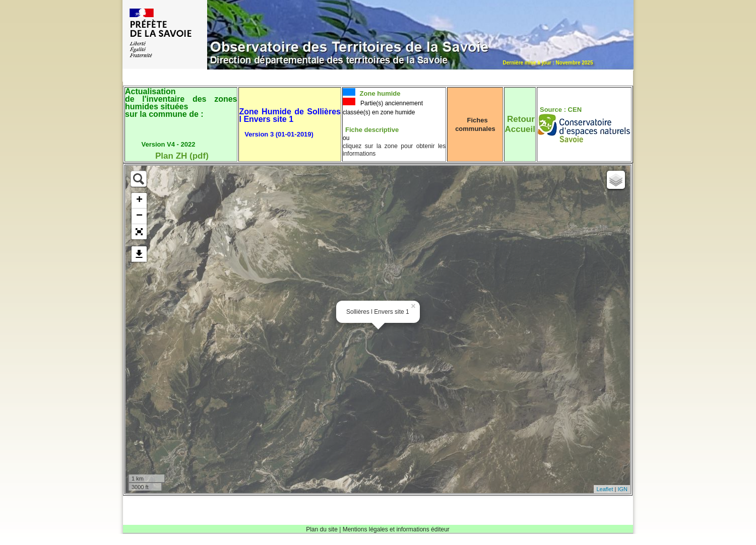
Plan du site (322, 529)
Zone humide (379, 93)
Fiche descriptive (372, 130)
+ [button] (139, 200)
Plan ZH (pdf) (182, 156)
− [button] (139, 216)
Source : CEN (561, 110)
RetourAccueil (520, 124)
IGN (622, 489)
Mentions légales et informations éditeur (396, 529)
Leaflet (605, 489)
